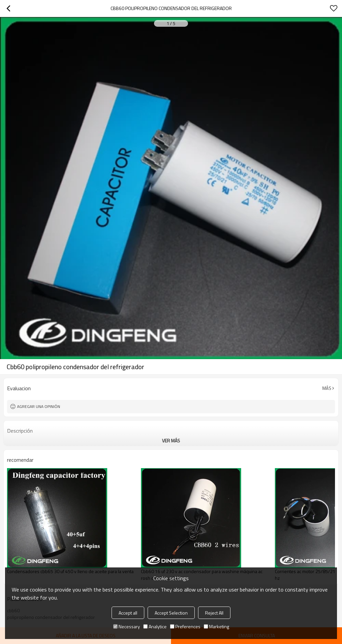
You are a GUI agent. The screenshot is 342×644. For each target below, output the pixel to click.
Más (327, 388)
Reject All (214, 613)
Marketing (216, 626)
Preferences (185, 626)
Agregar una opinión (39, 406)
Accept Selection (171, 613)
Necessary (127, 626)
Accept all (128, 613)
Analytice (155, 626)
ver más (171, 441)
